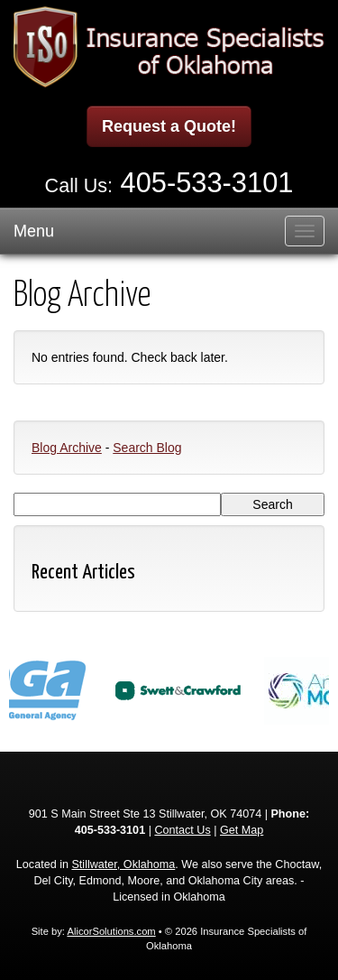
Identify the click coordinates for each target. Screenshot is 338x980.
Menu (34, 231)
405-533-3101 (207, 183)
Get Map (242, 830)
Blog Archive (67, 448)
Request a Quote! (169, 126)
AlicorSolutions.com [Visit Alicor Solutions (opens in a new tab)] (111, 931)
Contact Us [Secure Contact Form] (182, 830)
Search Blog (147, 448)
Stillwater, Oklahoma (123, 864)
